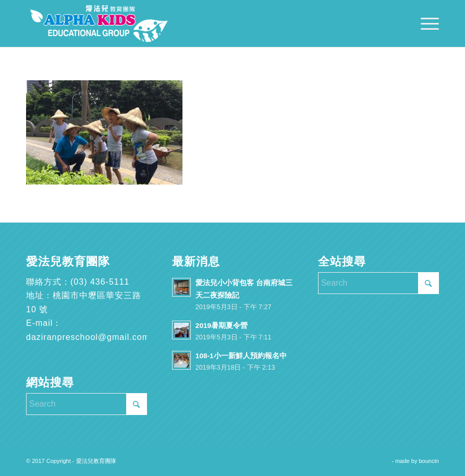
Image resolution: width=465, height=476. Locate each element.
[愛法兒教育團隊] (99, 23)
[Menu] (425, 23)
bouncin (429, 461)
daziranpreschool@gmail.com (88, 337)
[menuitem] (425, 23)
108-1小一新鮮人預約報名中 (241, 356)
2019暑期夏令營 (222, 326)
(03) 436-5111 (100, 282)
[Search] (87, 404)
